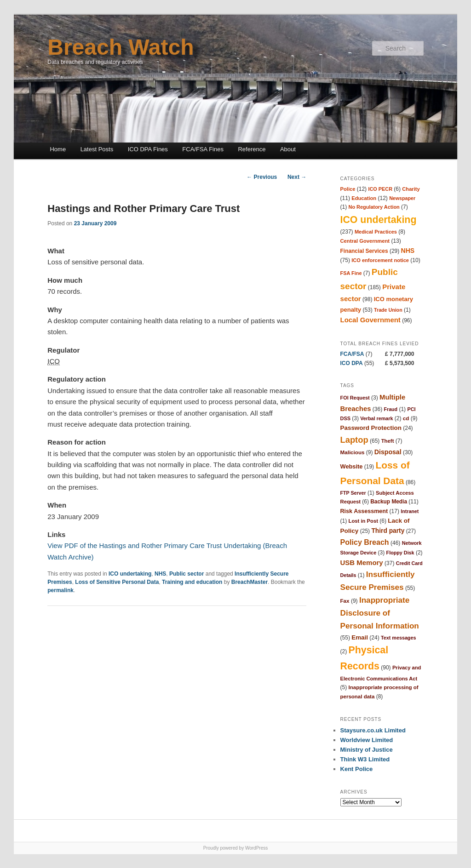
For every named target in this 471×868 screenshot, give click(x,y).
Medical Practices (376, 232)
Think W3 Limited (365, 759)
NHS (160, 574)
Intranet (410, 511)
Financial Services (364, 251)
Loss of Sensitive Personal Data (117, 582)
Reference (252, 149)
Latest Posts (97, 149)
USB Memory (362, 562)
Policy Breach (365, 542)
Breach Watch (121, 47)
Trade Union (388, 310)
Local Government (370, 320)
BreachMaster (250, 582)
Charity (411, 189)
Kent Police (357, 769)
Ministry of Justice (367, 750)
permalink (60, 590)
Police (348, 189)
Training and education (192, 582)
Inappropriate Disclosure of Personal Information (380, 613)
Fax (345, 601)
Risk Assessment (364, 511)
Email (360, 637)
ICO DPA (352, 363)
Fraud (391, 409)
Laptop (354, 440)
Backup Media (389, 502)
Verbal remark (376, 418)
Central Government (365, 241)
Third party (388, 531)
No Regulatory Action (374, 207)
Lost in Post (363, 521)
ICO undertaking (130, 574)
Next (297, 177)
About (288, 149)
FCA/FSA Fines (203, 149)
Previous (262, 177)
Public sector (187, 574)
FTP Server (353, 493)
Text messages (398, 638)
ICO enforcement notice (380, 260)
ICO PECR (380, 189)
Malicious (353, 452)
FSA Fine (351, 273)
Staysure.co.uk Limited (373, 730)
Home (58, 149)
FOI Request (355, 398)
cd (406, 418)
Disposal (388, 452)
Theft (388, 441)
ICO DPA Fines (148, 149)
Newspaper (402, 198)
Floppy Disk (400, 553)
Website (352, 466)
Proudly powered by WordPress (235, 848)
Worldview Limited (367, 740)
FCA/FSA (352, 354)
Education (364, 198)
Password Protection (371, 428)
